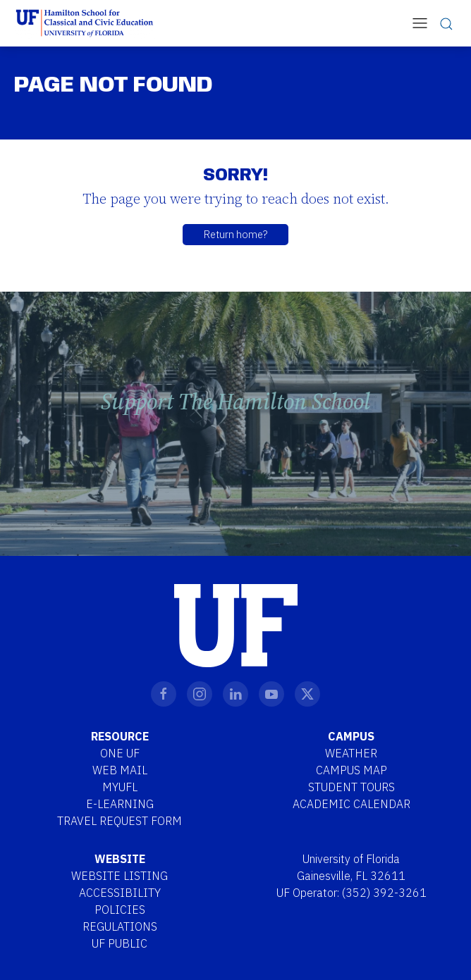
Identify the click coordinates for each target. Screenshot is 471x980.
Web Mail (120, 770)
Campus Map (351, 770)
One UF (120, 753)
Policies (120, 910)
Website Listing (120, 876)
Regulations (120, 926)
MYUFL (120, 787)
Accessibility (120, 893)
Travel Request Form (120, 821)
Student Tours (351, 787)
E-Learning (120, 804)
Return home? (235, 234)
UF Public (120, 943)
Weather (351, 753)
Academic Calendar (351, 804)
